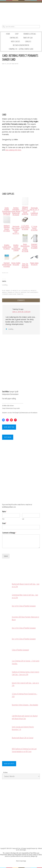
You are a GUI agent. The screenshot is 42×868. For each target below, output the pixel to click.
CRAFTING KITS (14, 38)
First (3, 519)
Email (4, 523)
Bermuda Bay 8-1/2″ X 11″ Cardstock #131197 (34, 211)
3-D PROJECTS (14, 291)
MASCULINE (13, 294)
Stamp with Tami (16, 848)
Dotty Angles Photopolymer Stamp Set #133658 (7, 211)
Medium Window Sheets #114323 (7, 228)
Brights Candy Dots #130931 (7, 247)
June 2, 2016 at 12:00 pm (21, 312)
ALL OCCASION (23, 291)
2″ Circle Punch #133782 (34, 228)
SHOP (17, 34)
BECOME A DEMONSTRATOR (21, 45)
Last (23, 519)
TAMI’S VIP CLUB (28, 38)
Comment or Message (9, 533)
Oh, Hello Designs (22, 850)
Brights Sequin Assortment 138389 (16, 248)
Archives (5, 772)
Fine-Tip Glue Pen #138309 (25, 265)
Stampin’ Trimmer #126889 (34, 246)
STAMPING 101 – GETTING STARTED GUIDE (21, 49)
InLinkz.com (5, 273)
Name (5, 512)
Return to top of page (21, 861)
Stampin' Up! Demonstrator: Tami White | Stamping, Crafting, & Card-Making (21, 13)
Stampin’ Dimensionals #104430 (7, 265)
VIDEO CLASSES (15, 41)
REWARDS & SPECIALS (30, 34)
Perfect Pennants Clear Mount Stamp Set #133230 (16, 211)
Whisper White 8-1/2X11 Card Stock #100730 (25, 210)
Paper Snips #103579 (34, 264)
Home (8, 34)
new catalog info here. (13, 150)
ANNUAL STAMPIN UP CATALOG (11, 292)
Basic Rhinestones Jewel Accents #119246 (25, 248)
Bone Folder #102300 (16, 264)
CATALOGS (28, 41)
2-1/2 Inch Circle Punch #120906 (25, 227)
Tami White (15, 64)
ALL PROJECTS (32, 291)
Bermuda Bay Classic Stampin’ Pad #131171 (16, 230)
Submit (6, 556)
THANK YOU (20, 294)
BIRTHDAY (24, 292)
